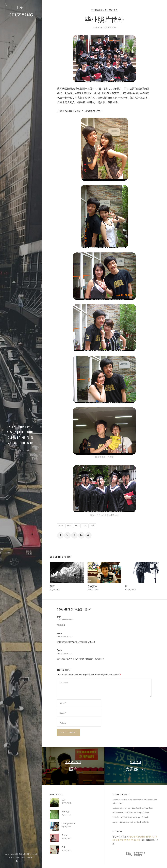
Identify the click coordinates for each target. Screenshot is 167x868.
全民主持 (66, 815)
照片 (73, 772)
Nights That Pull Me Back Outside (135, 826)
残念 (64, 851)
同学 (70, 525)
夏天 (78, 525)
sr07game (117, 816)
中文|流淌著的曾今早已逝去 (104, 10)
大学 (87, 525)
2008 (61, 525)
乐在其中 (93, 587)
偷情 (52, 587)
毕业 (95, 525)
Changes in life (69, 827)
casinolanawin (119, 803)
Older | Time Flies (21, 437)
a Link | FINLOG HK (21, 443)
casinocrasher (119, 811)
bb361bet (116, 821)
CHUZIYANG (21, 15)
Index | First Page (21, 427)
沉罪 (64, 803)
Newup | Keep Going (21, 432)
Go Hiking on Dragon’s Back (142, 811)
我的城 (65, 839)
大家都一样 (136, 772)
